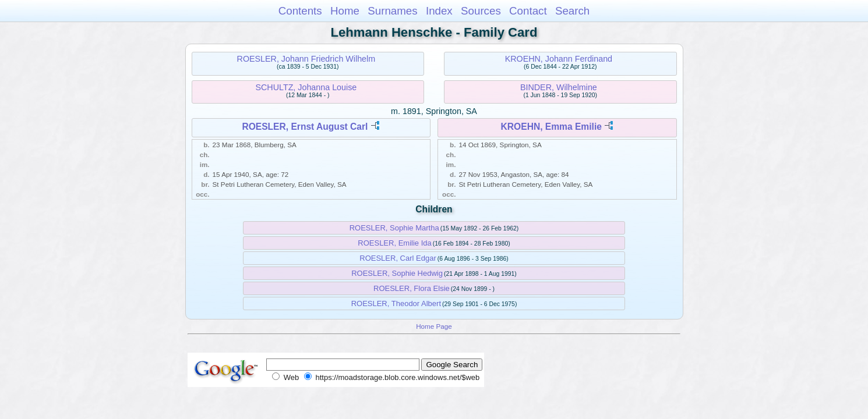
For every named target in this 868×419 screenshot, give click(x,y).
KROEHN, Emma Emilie (551, 127)
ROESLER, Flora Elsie (412, 288)
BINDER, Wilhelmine (559, 87)
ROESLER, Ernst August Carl (305, 127)
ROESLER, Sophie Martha (394, 228)
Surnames (392, 11)
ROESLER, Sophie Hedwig (397, 273)
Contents (300, 11)
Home (345, 11)
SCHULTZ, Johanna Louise (306, 87)
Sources (481, 11)
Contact (528, 11)
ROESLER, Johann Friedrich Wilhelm (306, 59)
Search (572, 11)
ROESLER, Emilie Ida (394, 243)
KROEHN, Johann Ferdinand (559, 59)
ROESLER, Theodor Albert (396, 303)
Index (439, 11)
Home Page (434, 326)
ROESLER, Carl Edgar (398, 258)
